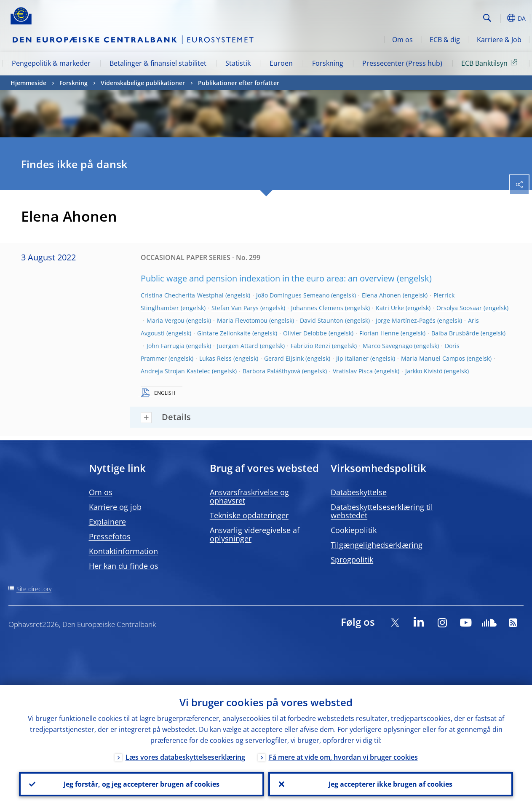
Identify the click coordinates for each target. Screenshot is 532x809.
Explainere (107, 522)
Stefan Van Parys (235, 308)
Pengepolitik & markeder (51, 63)
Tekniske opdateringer (249, 515)
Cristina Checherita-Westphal (182, 295)
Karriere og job (115, 507)
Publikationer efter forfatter (239, 83)
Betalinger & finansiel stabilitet (158, 63)
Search (487, 18)
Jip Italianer (352, 358)
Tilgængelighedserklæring (377, 545)
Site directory (34, 589)
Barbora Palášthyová (271, 371)
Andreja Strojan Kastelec (175, 371)
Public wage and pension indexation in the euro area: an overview (268, 278)
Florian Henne (379, 333)
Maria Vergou (166, 320)
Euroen (281, 63)
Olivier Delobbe (305, 333)
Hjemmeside (28, 83)
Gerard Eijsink (284, 358)
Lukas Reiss (215, 358)
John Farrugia (166, 346)
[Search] (438, 17)
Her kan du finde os (124, 566)
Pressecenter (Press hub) (402, 63)
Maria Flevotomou (242, 320)
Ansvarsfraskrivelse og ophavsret (249, 496)
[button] (500, 18)
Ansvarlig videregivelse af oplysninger (255, 534)
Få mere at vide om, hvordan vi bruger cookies (343, 757)
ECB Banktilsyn (491, 63)
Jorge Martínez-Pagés (406, 320)
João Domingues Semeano (293, 295)
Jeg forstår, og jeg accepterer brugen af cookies (142, 784)
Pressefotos (110, 536)
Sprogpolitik (352, 560)
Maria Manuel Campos (433, 358)
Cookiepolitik (354, 530)
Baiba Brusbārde (455, 333)
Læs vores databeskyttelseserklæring (185, 757)
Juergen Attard (238, 346)
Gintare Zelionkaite (224, 333)
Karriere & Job (499, 40)
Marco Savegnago (388, 346)
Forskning (328, 63)
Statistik (238, 63)
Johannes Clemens (317, 308)
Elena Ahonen (381, 295)
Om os (402, 40)
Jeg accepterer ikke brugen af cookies (390, 784)
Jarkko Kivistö (424, 371)
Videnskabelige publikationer (143, 83)
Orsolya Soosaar (459, 308)
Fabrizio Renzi (310, 346)
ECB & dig (445, 40)
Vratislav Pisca (353, 371)
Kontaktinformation (123, 551)
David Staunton (322, 320)
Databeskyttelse (359, 492)
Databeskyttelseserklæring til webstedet (382, 511)
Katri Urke (390, 308)
